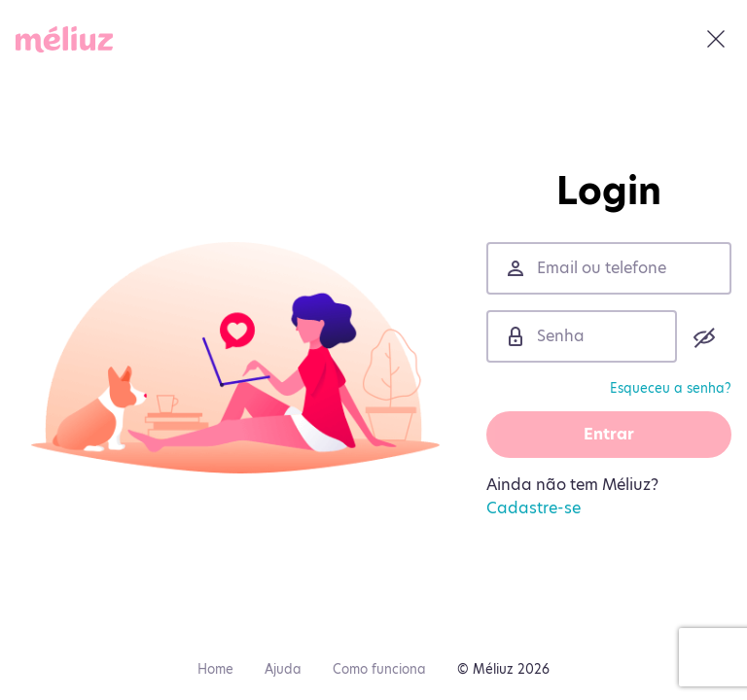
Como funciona (379, 669)
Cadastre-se (534, 508)
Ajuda (283, 669)
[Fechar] (716, 39)
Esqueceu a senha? (671, 388)
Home (215, 669)
